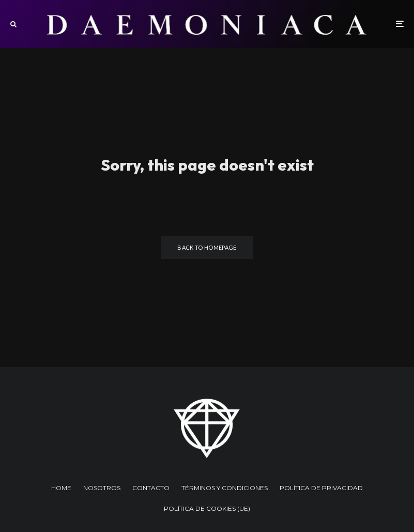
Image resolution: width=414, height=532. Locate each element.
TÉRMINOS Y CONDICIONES (225, 488)
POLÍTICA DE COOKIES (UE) (207, 508)
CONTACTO (151, 488)
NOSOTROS (102, 488)
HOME (61, 488)
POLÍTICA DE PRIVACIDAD (321, 488)
